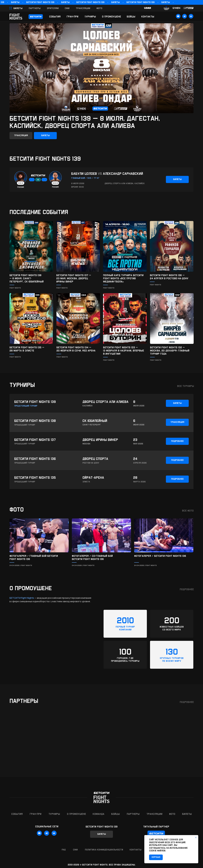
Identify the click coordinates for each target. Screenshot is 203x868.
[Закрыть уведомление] (196, 837)
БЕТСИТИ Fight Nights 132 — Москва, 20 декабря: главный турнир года (170, 351)
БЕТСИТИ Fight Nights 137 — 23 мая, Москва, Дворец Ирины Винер (74, 278)
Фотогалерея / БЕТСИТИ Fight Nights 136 (160, 556)
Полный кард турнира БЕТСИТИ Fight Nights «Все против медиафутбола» (123, 278)
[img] (31, 246)
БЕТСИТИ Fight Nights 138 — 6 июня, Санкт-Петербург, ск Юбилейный (27, 278)
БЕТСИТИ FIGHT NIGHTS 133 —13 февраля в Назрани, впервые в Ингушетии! (124, 351)
